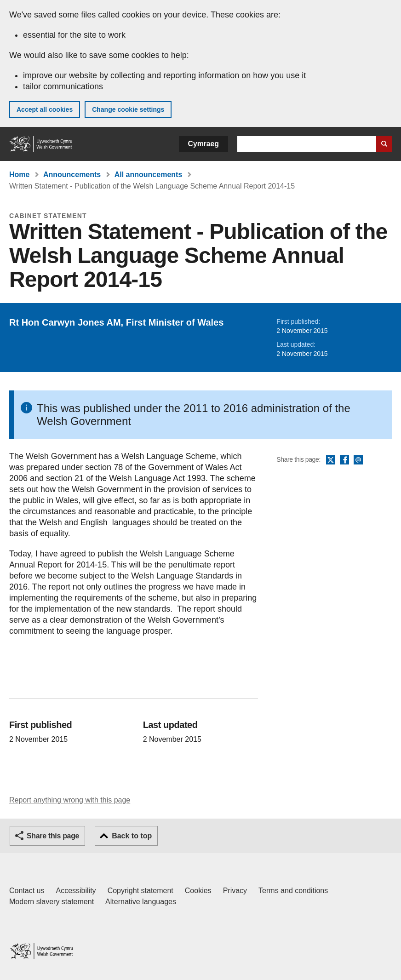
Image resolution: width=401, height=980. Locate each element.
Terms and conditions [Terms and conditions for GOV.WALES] (293, 891)
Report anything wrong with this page (70, 800)
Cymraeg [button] (203, 144)
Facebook (344, 460)
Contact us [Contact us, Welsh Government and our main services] (27, 891)
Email (358, 460)
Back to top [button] (132, 836)
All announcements (149, 175)
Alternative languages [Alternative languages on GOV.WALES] (141, 902)
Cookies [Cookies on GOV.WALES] (198, 891)
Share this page (53, 836)
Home (19, 175)
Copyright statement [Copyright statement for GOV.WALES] (140, 891)
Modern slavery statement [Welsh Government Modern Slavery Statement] (52, 902)
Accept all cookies (45, 109)
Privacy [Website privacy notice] (235, 891)
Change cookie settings (128, 109)
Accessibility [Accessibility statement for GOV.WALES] (76, 891)
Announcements (72, 175)
